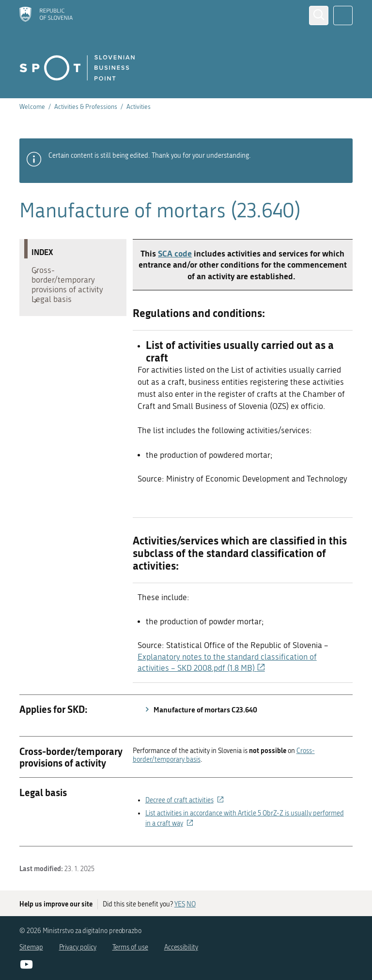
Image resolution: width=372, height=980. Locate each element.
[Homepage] (46, 15)
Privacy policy (78, 947)
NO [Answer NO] (191, 904)
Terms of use (130, 947)
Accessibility (181, 947)
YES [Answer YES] (180, 904)
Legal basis (56, 306)
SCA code (175, 253)
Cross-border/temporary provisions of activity (72, 282)
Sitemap (31, 947)
